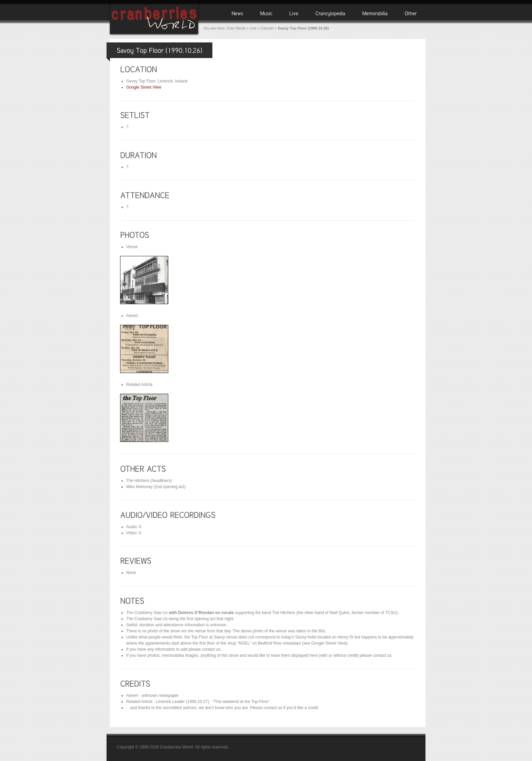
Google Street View (144, 87)
